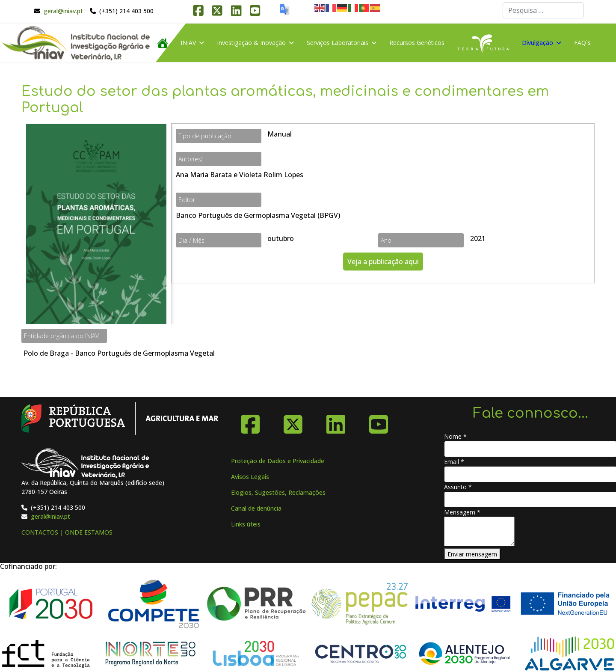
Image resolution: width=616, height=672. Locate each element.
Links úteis (246, 524)
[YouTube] (379, 421)
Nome (455, 436)
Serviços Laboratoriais (338, 43)
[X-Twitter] (293, 421)
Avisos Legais (250, 477)
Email (454, 462)
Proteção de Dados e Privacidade (278, 461)
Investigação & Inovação (251, 43)
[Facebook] (250, 421)
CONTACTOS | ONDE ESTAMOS (67, 532)
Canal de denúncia (256, 508)
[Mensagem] (479, 531)
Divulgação (538, 43)
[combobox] (543, 10)
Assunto (458, 487)
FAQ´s (582, 43)
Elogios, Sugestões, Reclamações (278, 492)
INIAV (188, 43)
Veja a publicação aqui (383, 262)
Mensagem (462, 512)
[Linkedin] (336, 421)
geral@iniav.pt (63, 11)
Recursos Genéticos (417, 43)
